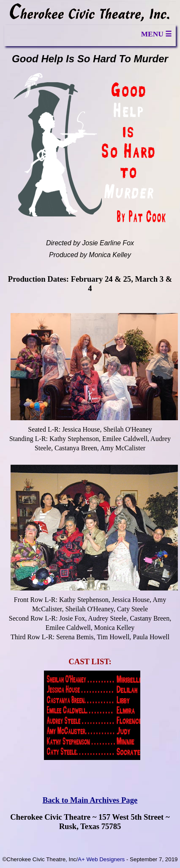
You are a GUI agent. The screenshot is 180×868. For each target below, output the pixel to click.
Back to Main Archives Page (90, 800)
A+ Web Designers (101, 859)
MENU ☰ (156, 34)
